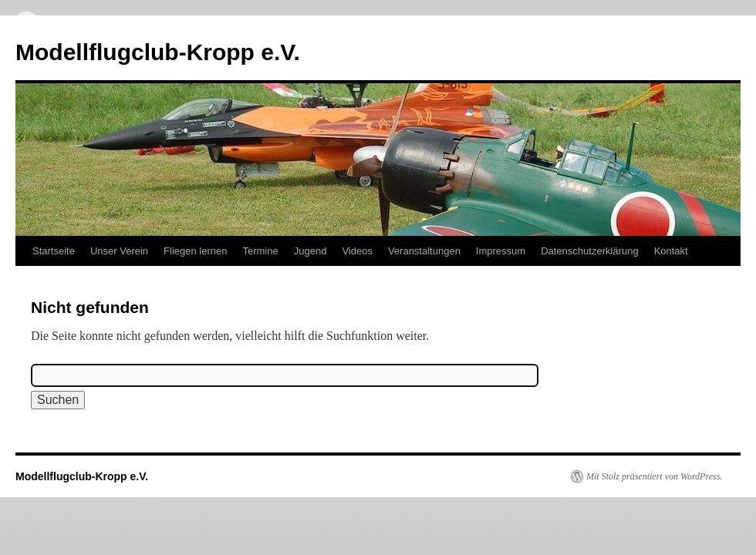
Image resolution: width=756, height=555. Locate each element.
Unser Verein (119, 251)
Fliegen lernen (195, 251)
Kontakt (671, 251)
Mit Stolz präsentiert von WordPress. (654, 476)
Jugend (310, 251)
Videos (357, 251)
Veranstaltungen (424, 251)
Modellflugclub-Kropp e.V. (158, 52)
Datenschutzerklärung (589, 251)
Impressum (501, 251)
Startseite (54, 251)
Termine (260, 251)
